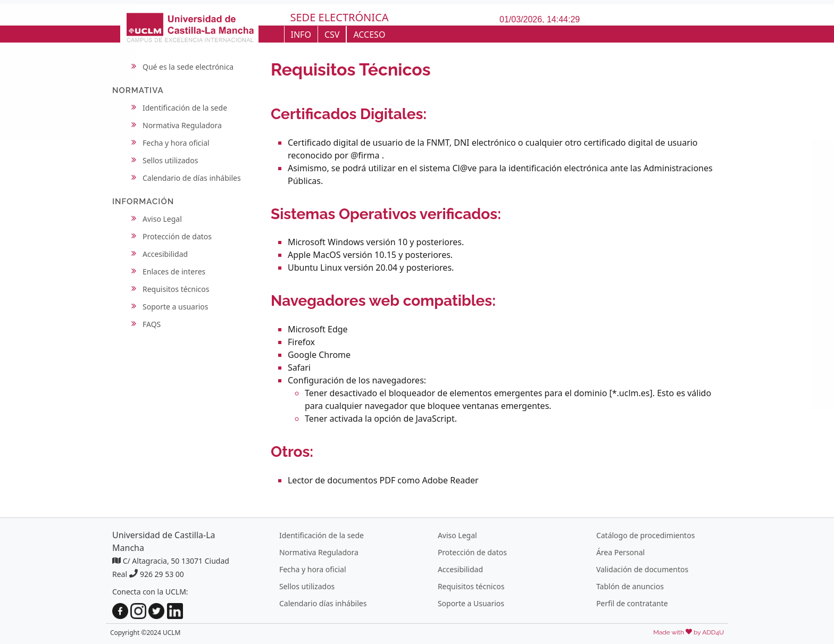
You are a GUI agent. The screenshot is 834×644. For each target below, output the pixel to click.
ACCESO (369, 35)
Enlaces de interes (174, 271)
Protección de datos (177, 236)
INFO (301, 35)
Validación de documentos (642, 569)
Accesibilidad (165, 254)
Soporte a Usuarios (471, 603)
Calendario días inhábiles (323, 603)
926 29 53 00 (162, 574)
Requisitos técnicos (176, 289)
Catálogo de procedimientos (645, 535)
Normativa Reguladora (182, 125)
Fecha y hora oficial (176, 143)
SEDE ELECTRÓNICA (340, 17)
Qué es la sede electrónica (188, 67)
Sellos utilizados (170, 160)
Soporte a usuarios (176, 307)
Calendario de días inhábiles (192, 178)
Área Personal (620, 552)
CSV (332, 35)
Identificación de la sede (185, 108)
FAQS (152, 324)
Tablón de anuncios (630, 586)
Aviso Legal (162, 219)
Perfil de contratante (632, 603)
